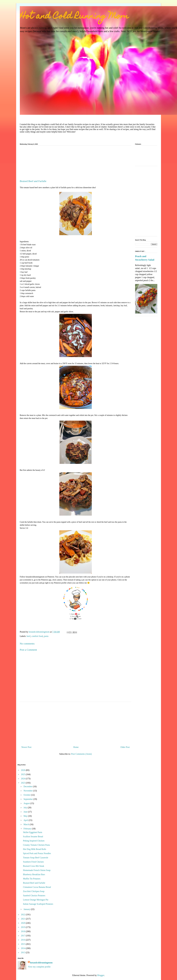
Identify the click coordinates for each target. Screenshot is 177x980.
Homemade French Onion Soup (37, 870)
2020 (23, 923)
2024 (23, 779)
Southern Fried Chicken (33, 862)
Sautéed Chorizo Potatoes (34, 895)
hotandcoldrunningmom (41, 963)
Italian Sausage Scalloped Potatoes (38, 904)
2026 (23, 770)
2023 (23, 783)
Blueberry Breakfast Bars (34, 874)
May (26, 816)
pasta (46, 636)
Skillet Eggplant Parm (33, 832)
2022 (23, 915)
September (28, 799)
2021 (23, 919)
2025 (23, 774)
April (26, 820)
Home (76, 747)
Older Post (125, 747)
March (27, 824)
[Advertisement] (76, 164)
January (27, 909)
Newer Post (26, 747)
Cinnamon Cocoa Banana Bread (37, 887)
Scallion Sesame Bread (33, 836)
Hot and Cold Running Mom (74, 17)
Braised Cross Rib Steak (34, 866)
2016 (23, 940)
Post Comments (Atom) (81, 754)
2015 (23, 944)
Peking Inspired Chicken (34, 841)
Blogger (101, 975)
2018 (23, 931)
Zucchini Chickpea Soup (34, 891)
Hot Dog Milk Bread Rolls (35, 849)
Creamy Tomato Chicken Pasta (36, 845)
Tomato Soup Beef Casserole (36, 858)
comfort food (37, 636)
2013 (23, 952)
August (27, 803)
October (27, 795)
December (28, 786)
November (28, 791)
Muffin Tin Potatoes (32, 879)
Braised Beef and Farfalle (34, 883)
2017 (23, 936)
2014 (23, 948)
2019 (23, 927)
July (26, 808)
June (26, 812)
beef (28, 636)
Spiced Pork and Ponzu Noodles (37, 853)
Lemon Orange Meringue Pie (36, 900)
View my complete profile (39, 967)
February (28, 829)
